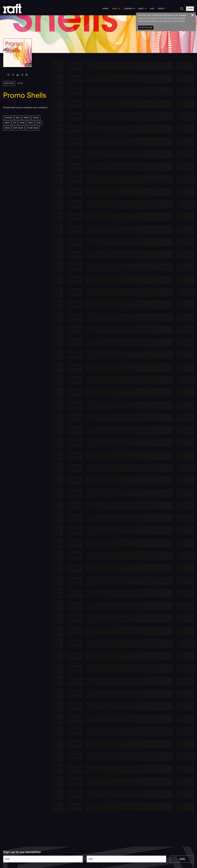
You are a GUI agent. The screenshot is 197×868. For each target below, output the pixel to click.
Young (22, 123)
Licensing (129, 9)
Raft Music (9, 83)
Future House (33, 128)
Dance (7, 123)
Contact (161, 9)
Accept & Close (146, 28)
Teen (39, 123)
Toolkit (36, 118)
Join (182, 859)
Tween (7, 128)
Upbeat (26, 118)
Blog (152, 9)
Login (190, 9)
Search (105, 9)
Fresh (31, 123)
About (142, 9)
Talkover (8, 118)
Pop (15, 123)
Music (116, 9)
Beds (18, 118)
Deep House (18, 128)
